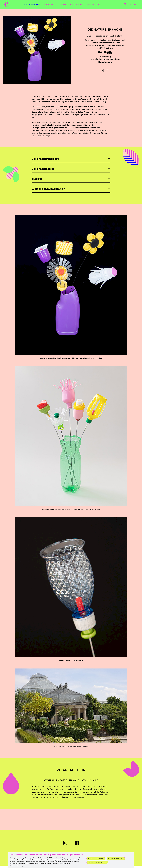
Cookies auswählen (97, 862)
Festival (51, 5)
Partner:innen (72, 5)
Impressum (24, 866)
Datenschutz (14, 866)
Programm (32, 5)
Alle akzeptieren (96, 859)
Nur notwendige (116, 859)
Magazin (93, 5)
